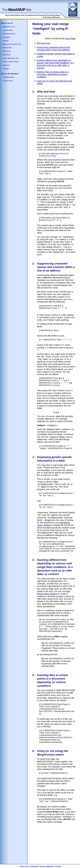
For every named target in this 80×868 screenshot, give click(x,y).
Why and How (43, 43)
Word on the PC (7, 23)
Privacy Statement (47, 866)
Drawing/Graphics (9, 34)
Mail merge (7, 51)
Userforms (6, 65)
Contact (49, 17)
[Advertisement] (56, 843)
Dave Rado (70, 39)
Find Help (50, 15)
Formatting (7, 37)
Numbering (7, 55)
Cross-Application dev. (11, 58)
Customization (8, 30)
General (6, 41)
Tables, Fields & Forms (11, 62)
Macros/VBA (7, 48)
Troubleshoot (31, 15)
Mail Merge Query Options (53, 593)
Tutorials (41, 15)
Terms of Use (24, 866)
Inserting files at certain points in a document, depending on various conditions (53, 74)
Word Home (10, 15)
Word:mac (21, 15)
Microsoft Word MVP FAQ (12, 44)
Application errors (9, 27)
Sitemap (57, 17)
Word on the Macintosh (10, 74)
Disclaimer (35, 866)
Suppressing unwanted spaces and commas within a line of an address (53, 49)
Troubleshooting (8, 77)
